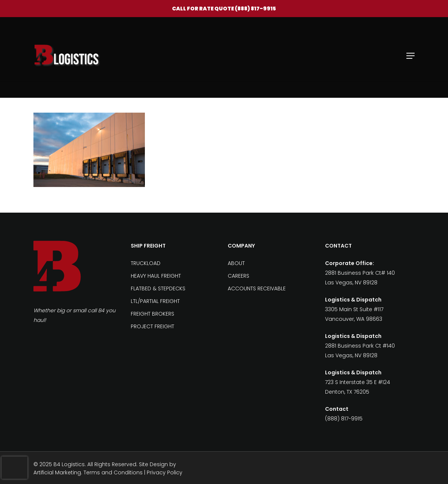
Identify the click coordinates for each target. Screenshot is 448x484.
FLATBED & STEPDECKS (158, 288)
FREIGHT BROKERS (152, 314)
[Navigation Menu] (410, 56)
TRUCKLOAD (146, 263)
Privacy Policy (165, 472)
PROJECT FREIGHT (152, 326)
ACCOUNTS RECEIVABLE (257, 288)
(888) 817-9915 (255, 9)
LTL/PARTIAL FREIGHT (155, 301)
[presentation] (14, 468)
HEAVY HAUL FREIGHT (156, 276)
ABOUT (236, 263)
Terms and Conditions (113, 472)
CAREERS (238, 276)
